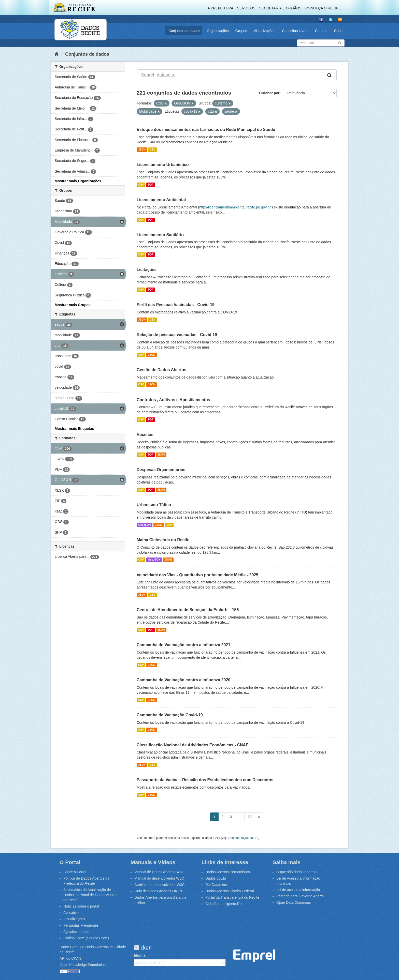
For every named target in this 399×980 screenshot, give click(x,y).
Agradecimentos (76, 932)
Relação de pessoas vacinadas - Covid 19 (177, 335)
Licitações (147, 270)
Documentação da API (243, 838)
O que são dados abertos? (297, 872)
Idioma (140, 955)
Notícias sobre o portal (81, 906)
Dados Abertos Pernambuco (228, 872)
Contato (321, 31)
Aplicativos (72, 913)
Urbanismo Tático (154, 505)
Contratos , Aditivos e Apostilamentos (173, 400)
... (240, 817)
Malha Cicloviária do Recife (163, 540)
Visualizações (265, 31)
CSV (152, 149)
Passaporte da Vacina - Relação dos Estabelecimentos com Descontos (205, 780)
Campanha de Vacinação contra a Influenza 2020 (183, 680)
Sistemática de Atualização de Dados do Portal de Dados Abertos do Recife (91, 895)
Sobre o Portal (75, 872)
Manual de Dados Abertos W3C (159, 872)
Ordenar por (269, 93)
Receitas (145, 435)
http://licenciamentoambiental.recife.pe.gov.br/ (236, 207)
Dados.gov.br (216, 878)
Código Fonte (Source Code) (86, 938)
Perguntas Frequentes (81, 925)
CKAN (143, 948)
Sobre (339, 31)
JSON (142, 149)
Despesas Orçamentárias (161, 470)
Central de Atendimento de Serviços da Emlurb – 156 (188, 610)
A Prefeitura (220, 8)
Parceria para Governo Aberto (300, 896)
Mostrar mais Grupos (73, 305)
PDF (151, 185)
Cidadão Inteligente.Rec (224, 904)
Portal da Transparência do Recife (232, 897)
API (218, 838)
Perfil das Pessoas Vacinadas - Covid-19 (176, 305)
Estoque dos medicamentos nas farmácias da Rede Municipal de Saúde (206, 130)
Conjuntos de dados (184, 31)
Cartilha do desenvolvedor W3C (160, 885)
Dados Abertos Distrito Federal (230, 891)
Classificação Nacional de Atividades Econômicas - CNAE (193, 745)
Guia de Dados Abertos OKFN (158, 891)
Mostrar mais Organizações (78, 181)
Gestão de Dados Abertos (161, 370)
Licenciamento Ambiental (161, 200)
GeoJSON (144, 525)
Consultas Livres (295, 31)
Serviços (246, 8)
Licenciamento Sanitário (160, 235)
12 (250, 817)
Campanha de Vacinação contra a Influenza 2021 (183, 645)
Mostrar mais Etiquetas (74, 429)
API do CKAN (70, 958)
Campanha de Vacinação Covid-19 (170, 715)
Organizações (218, 31)
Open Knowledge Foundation (83, 965)
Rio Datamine (216, 885)
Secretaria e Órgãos (280, 8)
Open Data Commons (294, 902)
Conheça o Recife (323, 8)
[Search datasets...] (230, 75)
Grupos (241, 31)
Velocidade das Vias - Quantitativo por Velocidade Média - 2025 (197, 575)
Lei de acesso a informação (298, 890)
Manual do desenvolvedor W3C (159, 878)
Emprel (254, 956)
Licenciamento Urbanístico (163, 165)
